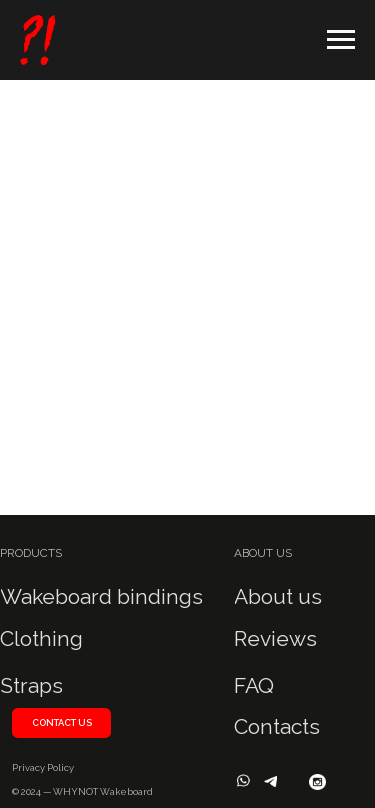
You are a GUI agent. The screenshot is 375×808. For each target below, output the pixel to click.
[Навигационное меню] (341, 40)
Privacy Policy (43, 767)
